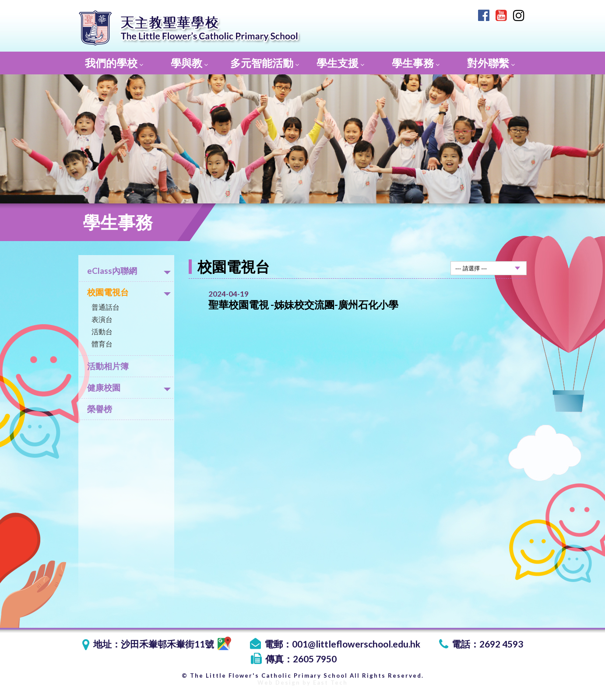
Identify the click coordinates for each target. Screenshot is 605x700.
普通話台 (106, 307)
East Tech (330, 682)
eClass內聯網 (129, 271)
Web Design (279, 682)
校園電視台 (129, 292)
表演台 (102, 319)
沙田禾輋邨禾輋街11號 (176, 644)
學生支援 (340, 63)
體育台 (102, 344)
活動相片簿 (108, 366)
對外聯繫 (491, 63)
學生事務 (416, 63)
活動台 (102, 331)
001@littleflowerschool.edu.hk (356, 644)
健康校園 (129, 387)
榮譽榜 (100, 409)
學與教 (189, 63)
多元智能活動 (265, 63)
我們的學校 (114, 63)
